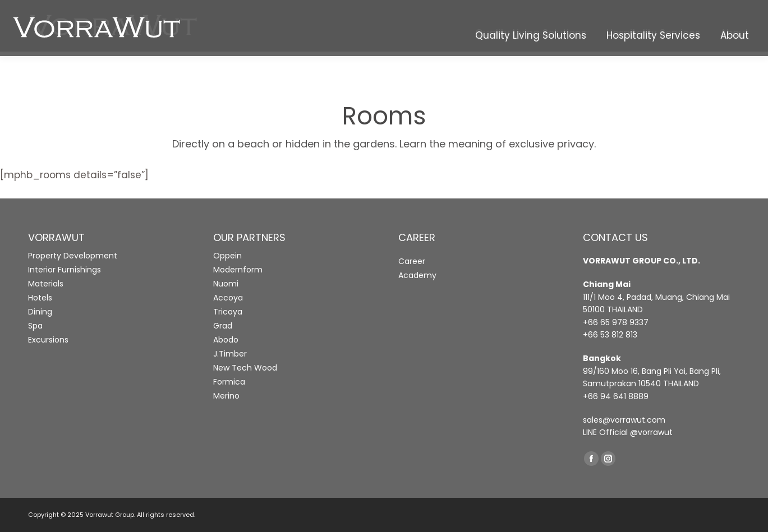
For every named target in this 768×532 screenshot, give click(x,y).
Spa (35, 326)
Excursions (48, 340)
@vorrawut (651, 432)
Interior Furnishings (65, 270)
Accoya (228, 298)
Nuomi (226, 284)
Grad (223, 326)
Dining (40, 312)
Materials (46, 284)
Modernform (238, 270)
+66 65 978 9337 (616, 322)
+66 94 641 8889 (616, 396)
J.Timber (230, 354)
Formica (229, 382)
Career (412, 261)
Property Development (73, 256)
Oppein (227, 256)
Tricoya (228, 312)
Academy (417, 275)
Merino (226, 396)
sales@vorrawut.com (624, 420)
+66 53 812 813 (610, 335)
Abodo (226, 340)
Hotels (40, 298)
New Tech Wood (245, 368)
